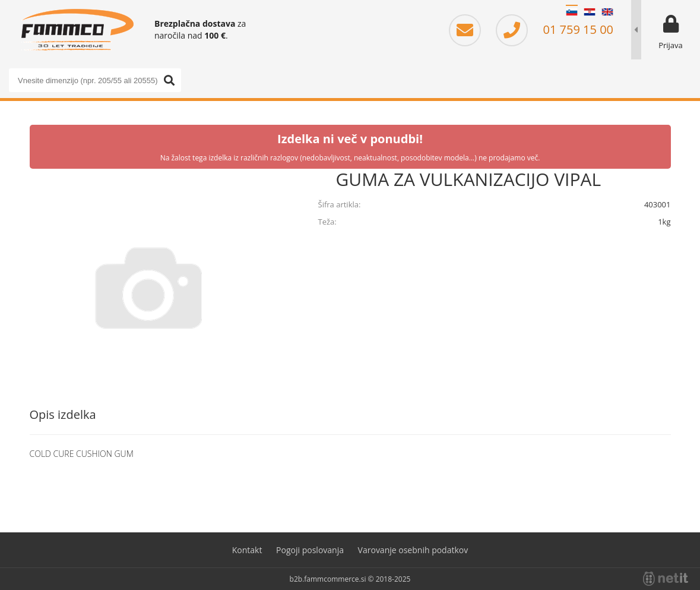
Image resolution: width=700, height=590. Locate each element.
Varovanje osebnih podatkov (413, 550)
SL (572, 12)
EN (607, 12)
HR (590, 12)
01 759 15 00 (555, 29)
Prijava (671, 45)
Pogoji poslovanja (310, 550)
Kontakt (247, 550)
